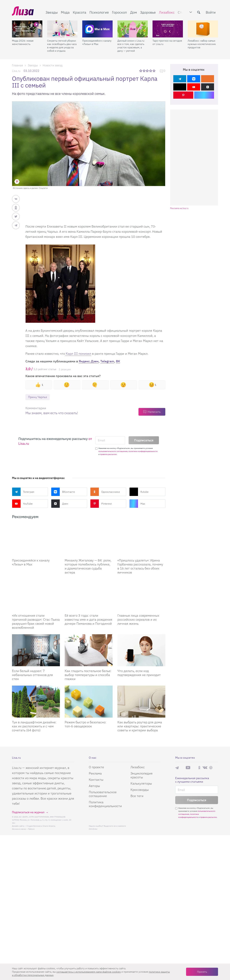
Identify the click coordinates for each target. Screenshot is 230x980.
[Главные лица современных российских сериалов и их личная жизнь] (141, 595)
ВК (118, 361)
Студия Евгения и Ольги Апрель (41, 826)
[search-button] (199, 12)
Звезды (52, 12)
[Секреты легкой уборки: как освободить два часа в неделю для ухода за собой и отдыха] (62, 29)
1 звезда (141, 71)
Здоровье (148, 12)
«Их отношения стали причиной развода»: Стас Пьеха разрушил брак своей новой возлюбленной (36, 622)
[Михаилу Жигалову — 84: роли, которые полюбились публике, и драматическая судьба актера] (89, 540)
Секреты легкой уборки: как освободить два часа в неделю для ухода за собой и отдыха (62, 46)
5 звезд (154, 71)
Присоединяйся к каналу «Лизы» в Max (97, 42)
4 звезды (151, 71)
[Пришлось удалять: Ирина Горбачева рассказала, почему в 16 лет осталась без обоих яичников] (141, 540)
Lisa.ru (16, 71)
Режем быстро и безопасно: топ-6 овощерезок (86, 724)
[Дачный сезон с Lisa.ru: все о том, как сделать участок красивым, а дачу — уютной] (133, 29)
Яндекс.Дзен (89, 361)
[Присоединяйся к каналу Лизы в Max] (36, 540)
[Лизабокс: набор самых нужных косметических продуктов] (203, 29)
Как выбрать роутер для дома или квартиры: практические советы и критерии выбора (140, 726)
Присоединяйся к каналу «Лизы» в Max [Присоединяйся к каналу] (31, 562)
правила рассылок (108, 454)
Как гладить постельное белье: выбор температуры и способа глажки (88, 675)
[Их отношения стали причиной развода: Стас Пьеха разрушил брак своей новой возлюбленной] (36, 595)
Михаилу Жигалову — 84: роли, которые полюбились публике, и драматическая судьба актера (88, 566)
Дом (134, 12)
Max (137, 504)
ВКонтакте (63, 492)
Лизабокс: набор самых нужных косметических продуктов (202, 44)
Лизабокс (167, 12)
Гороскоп (119, 12)
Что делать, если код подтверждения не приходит (139, 673)
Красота (80, 12)
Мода (65, 12)
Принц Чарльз (38, 397)
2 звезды (144, 71)
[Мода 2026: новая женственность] (27, 29)
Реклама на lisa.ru (179, 208)
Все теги (137, 796)
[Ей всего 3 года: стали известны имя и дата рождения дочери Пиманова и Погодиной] (89, 595)
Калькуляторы (141, 784)
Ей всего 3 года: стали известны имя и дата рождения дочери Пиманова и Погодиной (88, 620)
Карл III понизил (78, 354)
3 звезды (148, 71)
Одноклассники (105, 492)
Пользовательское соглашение (103, 794)
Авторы (94, 786)
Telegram (107, 361)
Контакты (96, 780)
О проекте (96, 767)
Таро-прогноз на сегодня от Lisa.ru (167, 42)
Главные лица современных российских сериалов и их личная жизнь (138, 620)
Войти (211, 12)
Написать (154, 412)
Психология (99, 12)
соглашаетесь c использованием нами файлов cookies (89, 972)
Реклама (95, 773)
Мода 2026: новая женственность (23, 42)
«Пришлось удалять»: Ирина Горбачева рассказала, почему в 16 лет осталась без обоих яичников (140, 566)
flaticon (31, 829)
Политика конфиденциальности (105, 804)
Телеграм (23, 492)
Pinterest (101, 504)
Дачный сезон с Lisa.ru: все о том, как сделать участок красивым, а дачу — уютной (131, 46)
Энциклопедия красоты (142, 775)
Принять (202, 972)
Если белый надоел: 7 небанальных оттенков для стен (32, 675)
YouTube (22, 504)
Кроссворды (140, 790)
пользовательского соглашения (113, 451)
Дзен (60, 504)
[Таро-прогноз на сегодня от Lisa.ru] (168, 29)
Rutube (139, 492)
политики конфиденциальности (143, 451)
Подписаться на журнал (28, 812)
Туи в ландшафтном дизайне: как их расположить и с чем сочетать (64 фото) (34, 726)
